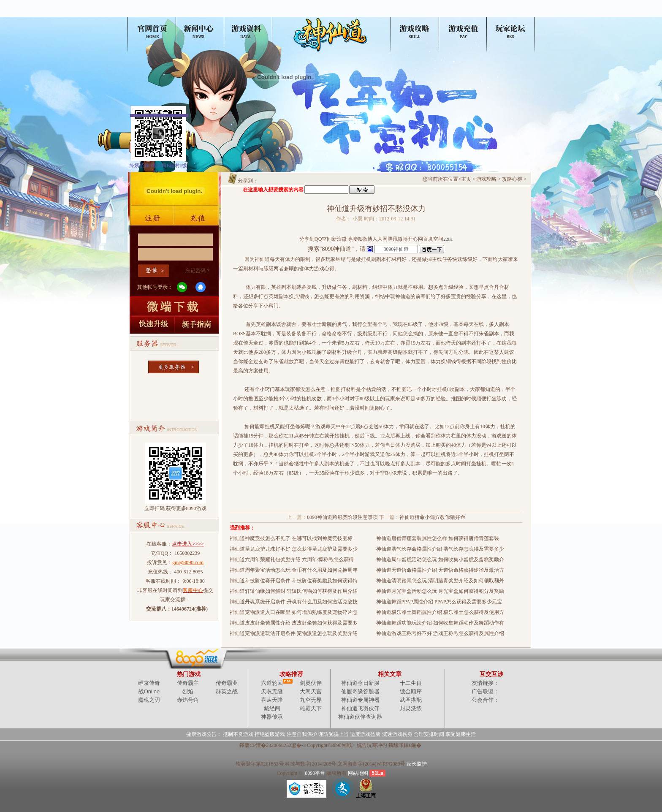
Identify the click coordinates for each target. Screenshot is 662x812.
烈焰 (188, 691)
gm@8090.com (188, 562)
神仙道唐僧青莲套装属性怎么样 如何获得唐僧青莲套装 (438, 538)
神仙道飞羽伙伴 (360, 708)
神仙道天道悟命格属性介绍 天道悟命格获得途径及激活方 (440, 570)
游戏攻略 (407, 14)
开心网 (415, 239)
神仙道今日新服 (360, 683)
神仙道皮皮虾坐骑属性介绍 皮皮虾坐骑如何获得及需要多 (294, 623)
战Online (149, 691)
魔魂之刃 (149, 700)
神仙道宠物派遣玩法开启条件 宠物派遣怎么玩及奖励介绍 (294, 633)
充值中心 (458, 14)
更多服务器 (174, 364)
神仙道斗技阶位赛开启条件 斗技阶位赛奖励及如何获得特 (294, 581)
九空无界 (311, 700)
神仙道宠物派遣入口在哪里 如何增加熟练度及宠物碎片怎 (294, 612)
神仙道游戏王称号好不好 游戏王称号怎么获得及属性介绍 (440, 633)
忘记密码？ (198, 271)
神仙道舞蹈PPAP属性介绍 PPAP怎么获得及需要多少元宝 (439, 602)
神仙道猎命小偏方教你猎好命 (432, 517)
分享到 (307, 239)
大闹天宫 (311, 691)
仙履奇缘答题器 (360, 691)
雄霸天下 (311, 708)
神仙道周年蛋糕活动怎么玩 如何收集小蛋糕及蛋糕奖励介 (440, 559)
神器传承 (272, 717)
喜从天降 (272, 700)
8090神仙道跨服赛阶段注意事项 (342, 517)
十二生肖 (411, 683)
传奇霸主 (188, 683)
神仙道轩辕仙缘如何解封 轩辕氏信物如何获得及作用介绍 (294, 591)
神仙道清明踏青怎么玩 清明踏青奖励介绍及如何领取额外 (440, 581)
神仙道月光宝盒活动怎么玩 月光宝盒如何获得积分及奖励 (440, 591)
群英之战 (227, 691)
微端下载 (174, 306)
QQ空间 (323, 239)
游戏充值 (198, 218)
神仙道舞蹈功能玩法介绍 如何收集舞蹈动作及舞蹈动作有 (440, 623)
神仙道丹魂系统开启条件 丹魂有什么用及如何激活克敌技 (294, 602)
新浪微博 (342, 239)
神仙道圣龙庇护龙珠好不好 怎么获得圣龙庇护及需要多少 (294, 549)
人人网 (380, 239)
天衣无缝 (272, 691)
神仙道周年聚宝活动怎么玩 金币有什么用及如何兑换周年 (294, 570)
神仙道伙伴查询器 (360, 717)
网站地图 (358, 773)
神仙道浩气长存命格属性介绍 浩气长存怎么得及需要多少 (440, 549)
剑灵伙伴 (311, 683)
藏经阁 (272, 708)
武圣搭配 (411, 700)
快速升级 (151, 325)
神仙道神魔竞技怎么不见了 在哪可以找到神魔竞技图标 (291, 538)
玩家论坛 (508, 14)
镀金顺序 (411, 691)
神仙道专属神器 (360, 700)
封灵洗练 (411, 708)
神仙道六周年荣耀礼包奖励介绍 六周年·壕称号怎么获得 (292, 559)
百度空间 (433, 239)
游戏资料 (255, 14)
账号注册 (151, 218)
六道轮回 (272, 683)
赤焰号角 (188, 700)
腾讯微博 (398, 239)
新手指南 (198, 325)
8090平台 (315, 773)
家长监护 (417, 764)
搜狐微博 (362, 239)
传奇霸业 (227, 683)
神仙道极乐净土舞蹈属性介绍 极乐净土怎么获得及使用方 (440, 612)
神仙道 (153, 14)
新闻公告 (204, 14)
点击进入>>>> (188, 544)
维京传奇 (149, 683)
